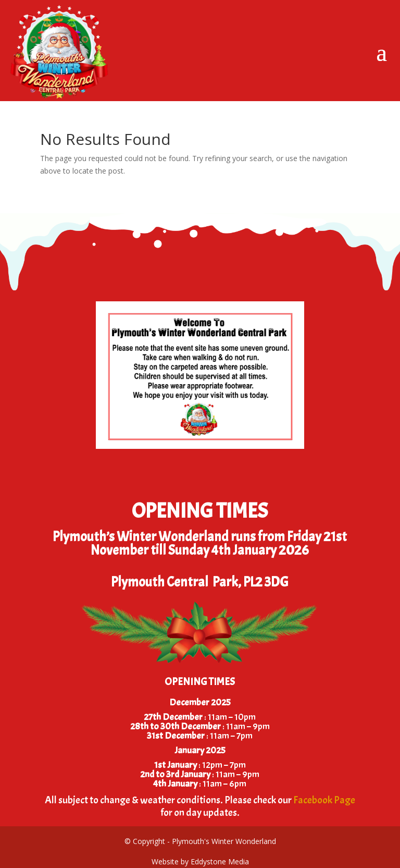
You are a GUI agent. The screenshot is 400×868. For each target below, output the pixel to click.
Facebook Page (324, 800)
